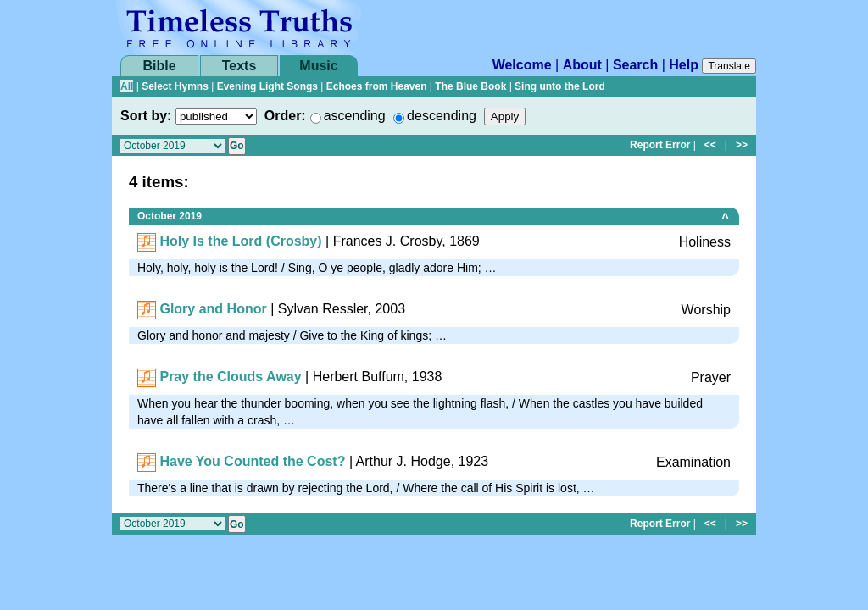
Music (318, 66)
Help (684, 65)
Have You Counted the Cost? (252, 461)
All (127, 86)
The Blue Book (470, 86)
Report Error (660, 145)
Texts (239, 66)
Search (635, 65)
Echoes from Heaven (377, 86)
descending (442, 116)
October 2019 (170, 216)
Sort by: (146, 116)
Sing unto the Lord (560, 86)
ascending (355, 116)
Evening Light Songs (267, 86)
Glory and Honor (213, 309)
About (582, 65)
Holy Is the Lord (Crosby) (240, 241)
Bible (159, 66)
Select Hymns (175, 86)
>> (742, 145)
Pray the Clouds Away (230, 377)
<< (710, 145)
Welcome (522, 65)
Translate (729, 66)
